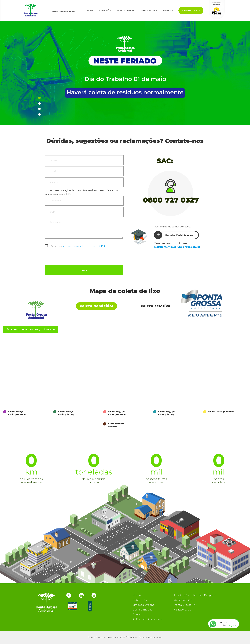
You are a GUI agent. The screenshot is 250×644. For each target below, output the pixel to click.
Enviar (84, 270)
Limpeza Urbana (125, 10)
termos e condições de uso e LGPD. (84, 246)
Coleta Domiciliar (97, 306)
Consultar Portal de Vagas (174, 235)
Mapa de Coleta (191, 10)
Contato (167, 10)
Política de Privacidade (148, 619)
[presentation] (69, 257)
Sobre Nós (105, 10)
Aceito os (78, 246)
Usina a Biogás (148, 10)
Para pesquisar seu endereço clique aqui (31, 329)
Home (90, 10)
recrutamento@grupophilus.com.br (177, 247)
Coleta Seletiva (155, 306)
